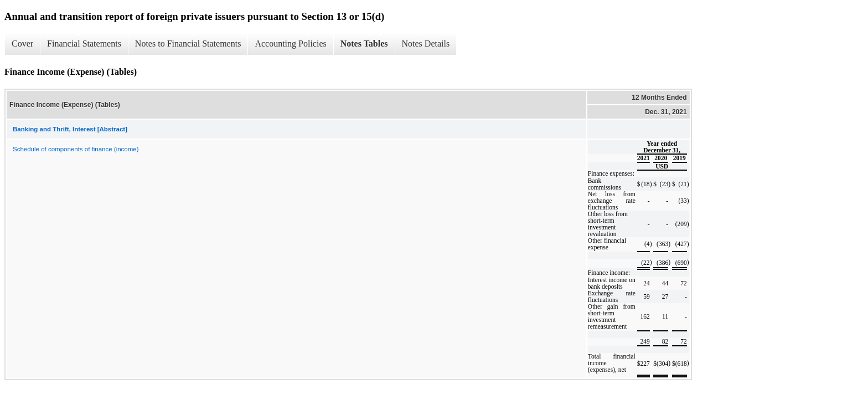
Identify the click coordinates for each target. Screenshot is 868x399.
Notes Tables (364, 44)
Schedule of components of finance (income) (76, 149)
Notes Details (426, 44)
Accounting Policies (290, 44)
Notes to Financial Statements (188, 44)
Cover (22, 44)
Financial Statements (84, 44)
